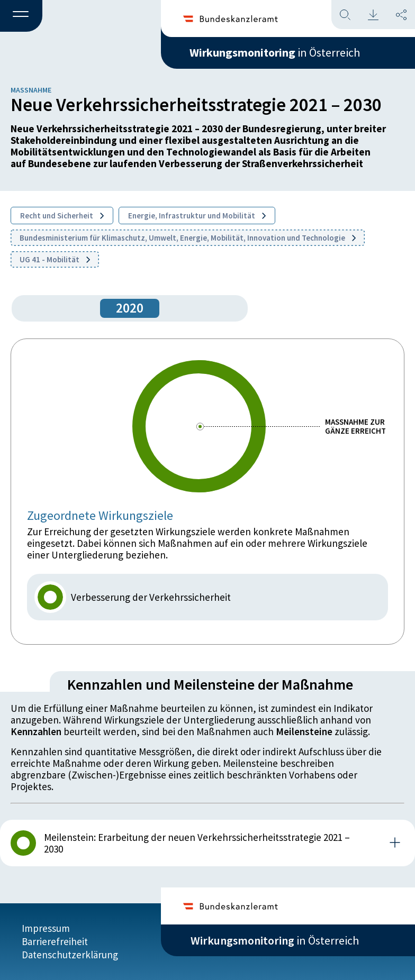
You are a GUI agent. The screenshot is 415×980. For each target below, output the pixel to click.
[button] (21, 16)
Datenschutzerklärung (70, 955)
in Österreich (275, 52)
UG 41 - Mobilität (55, 259)
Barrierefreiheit (55, 941)
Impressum (46, 928)
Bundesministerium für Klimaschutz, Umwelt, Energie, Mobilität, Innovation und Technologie (188, 238)
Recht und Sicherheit (62, 216)
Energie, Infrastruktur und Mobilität (197, 216)
